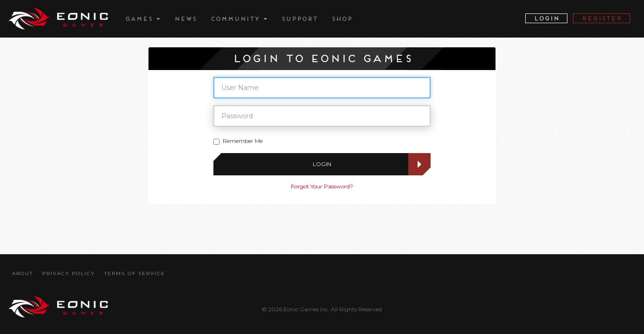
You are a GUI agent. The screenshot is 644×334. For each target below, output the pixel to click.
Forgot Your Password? (322, 186)
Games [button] (142, 19)
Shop (342, 19)
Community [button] (239, 19)
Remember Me (238, 141)
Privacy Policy (69, 273)
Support (299, 19)
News (185, 19)
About (23, 273)
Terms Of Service (135, 273)
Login (363, 164)
